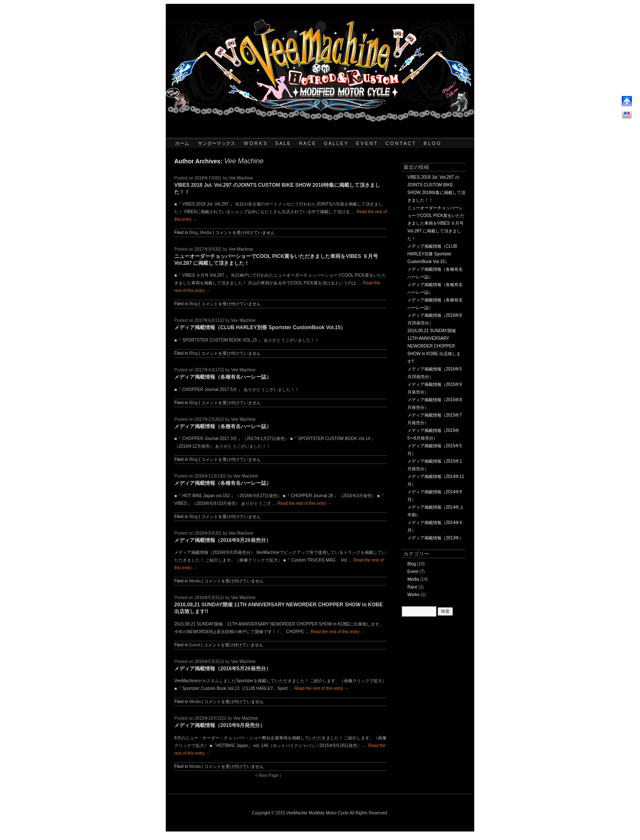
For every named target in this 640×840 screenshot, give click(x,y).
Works (413, 595)
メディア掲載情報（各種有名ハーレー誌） (223, 377)
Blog (193, 233)
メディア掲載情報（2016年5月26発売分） (223, 669)
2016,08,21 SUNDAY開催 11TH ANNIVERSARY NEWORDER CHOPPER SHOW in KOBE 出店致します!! (434, 346)
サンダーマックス (216, 143)
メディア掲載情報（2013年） (435, 538)
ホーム (182, 143)
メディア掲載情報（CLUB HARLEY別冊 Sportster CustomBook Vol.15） (260, 327)
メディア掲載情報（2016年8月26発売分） (223, 540)
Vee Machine (244, 161)
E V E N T (367, 143)
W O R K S (255, 143)
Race (412, 587)
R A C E (307, 143)
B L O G (432, 143)
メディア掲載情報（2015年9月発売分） (220, 725)
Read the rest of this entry (304, 503)
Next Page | (268, 775)
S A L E (283, 143)
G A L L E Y (336, 143)
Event (195, 645)
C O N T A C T (401, 143)
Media (206, 233)
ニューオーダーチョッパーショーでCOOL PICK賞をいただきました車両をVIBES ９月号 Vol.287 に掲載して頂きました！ (436, 223)
